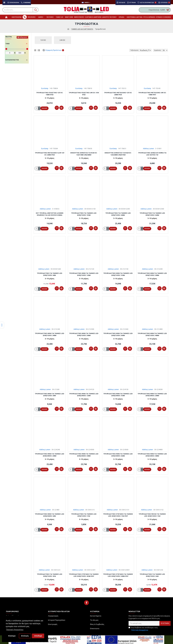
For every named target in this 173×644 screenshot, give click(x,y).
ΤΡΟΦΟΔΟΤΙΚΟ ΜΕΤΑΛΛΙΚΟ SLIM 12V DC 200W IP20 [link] (50, 154)
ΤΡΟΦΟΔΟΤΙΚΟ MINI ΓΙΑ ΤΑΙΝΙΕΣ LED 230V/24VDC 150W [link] (118, 393)
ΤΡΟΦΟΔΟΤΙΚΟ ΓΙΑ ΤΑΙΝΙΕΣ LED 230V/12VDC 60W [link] (50, 273)
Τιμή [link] (7, 44)
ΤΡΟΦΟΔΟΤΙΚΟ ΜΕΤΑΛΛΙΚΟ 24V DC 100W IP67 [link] (152, 94)
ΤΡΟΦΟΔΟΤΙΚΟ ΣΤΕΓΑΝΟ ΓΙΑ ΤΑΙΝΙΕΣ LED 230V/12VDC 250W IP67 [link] (84, 573)
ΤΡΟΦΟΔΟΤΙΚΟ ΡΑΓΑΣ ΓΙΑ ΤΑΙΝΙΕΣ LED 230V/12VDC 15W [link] (152, 513)
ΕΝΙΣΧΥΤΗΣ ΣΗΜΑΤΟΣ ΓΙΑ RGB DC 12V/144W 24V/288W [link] (84, 154)
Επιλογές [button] (25, 636)
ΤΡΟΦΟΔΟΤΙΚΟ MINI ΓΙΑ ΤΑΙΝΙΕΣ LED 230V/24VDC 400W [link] (152, 453)
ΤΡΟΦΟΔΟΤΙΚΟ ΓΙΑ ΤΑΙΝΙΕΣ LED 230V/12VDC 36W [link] (152, 573)
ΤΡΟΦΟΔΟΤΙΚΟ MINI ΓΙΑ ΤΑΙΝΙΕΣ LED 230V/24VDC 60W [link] (49, 513)
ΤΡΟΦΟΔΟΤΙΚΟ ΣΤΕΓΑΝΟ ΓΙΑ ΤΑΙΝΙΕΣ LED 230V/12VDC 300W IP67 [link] (118, 573)
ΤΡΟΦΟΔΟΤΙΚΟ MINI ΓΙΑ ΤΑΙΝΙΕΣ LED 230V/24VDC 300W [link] (84, 453)
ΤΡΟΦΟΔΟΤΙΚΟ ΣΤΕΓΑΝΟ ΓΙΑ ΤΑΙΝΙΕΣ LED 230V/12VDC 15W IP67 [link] (118, 513)
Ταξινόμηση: (126, 50)
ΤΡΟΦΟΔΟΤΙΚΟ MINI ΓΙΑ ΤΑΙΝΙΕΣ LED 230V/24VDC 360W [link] (118, 453)
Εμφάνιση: (158, 50)
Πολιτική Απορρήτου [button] (15, 630)
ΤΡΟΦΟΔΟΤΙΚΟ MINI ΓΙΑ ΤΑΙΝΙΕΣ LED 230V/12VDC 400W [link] (152, 333)
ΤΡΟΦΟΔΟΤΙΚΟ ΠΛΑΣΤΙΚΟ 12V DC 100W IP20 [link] (49, 94)
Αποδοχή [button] (38, 636)
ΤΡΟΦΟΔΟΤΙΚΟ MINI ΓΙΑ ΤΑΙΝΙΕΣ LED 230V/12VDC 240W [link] (49, 333)
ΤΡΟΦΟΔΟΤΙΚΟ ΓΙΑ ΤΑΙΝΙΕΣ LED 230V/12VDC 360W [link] (152, 214)
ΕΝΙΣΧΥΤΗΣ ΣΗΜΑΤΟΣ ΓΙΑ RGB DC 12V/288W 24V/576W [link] (118, 154)
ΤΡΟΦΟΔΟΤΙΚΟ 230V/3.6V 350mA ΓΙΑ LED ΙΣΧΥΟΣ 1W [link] (152, 154)
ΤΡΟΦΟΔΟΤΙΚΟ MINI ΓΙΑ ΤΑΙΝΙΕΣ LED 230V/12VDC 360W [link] (118, 333)
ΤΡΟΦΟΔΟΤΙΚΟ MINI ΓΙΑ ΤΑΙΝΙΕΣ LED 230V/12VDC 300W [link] (84, 333)
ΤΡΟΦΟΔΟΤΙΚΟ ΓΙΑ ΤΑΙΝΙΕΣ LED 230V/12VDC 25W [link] (50, 573)
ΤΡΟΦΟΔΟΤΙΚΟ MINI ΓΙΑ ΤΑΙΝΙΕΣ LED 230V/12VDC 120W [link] (84, 273)
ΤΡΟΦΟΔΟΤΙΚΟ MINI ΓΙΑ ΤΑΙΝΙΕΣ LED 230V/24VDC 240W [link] (49, 453)
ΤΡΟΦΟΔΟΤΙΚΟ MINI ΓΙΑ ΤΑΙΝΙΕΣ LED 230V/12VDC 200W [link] (152, 273)
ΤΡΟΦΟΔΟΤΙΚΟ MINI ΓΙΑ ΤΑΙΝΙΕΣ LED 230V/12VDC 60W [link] (49, 393)
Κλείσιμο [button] (12, 636)
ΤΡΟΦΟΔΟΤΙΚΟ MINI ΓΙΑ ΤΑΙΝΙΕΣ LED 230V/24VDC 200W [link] (152, 393)
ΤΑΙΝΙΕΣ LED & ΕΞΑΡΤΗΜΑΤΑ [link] (82, 29)
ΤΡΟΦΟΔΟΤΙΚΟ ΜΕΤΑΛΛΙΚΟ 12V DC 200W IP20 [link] (118, 94)
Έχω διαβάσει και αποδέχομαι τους (143, 627)
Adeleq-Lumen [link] (148, 148)
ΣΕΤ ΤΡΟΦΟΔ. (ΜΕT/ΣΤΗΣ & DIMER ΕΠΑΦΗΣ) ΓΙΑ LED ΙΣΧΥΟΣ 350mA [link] (50, 214)
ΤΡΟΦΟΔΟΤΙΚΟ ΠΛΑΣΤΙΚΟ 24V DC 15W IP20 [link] (84, 94)
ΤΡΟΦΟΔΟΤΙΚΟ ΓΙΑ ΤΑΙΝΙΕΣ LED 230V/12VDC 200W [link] (118, 214)
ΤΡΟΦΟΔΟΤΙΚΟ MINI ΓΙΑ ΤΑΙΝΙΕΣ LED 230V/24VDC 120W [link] (84, 393)
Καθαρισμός (23, 37)
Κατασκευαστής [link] (12, 60)
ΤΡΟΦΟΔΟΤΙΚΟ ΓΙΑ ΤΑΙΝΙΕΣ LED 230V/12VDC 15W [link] (84, 513)
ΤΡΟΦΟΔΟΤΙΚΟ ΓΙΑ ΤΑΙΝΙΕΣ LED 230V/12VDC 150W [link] (84, 214)
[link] (2, 325)
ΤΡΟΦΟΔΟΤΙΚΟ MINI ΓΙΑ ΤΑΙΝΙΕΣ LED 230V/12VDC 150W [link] (118, 273)
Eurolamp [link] (45, 88)
